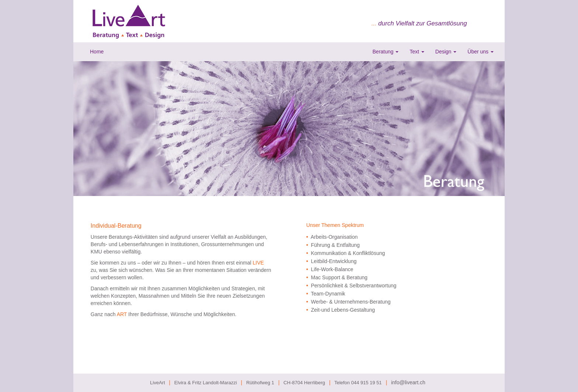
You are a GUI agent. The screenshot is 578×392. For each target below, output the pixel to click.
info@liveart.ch (408, 382)
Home (97, 52)
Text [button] (417, 52)
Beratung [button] (386, 52)
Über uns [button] (480, 52)
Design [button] (446, 52)
